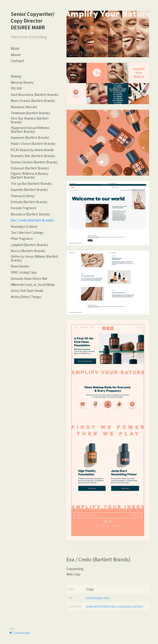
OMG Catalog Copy (24, 272)
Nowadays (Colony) (24, 226)
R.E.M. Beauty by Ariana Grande (32, 150)
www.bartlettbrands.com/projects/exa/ (115, 606)
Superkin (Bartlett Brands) (29, 190)
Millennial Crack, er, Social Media (33, 285)
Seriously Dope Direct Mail (29, 279)
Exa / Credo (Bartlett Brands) (32, 220)
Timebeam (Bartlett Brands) (30, 113)
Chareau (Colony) (23, 196)
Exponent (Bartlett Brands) (30, 138)
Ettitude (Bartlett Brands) (29, 202)
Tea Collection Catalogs (27, 233)
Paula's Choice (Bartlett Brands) (33, 144)
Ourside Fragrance (24, 208)
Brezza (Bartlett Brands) (28, 251)
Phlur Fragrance (22, 239)
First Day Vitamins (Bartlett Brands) (30, 120)
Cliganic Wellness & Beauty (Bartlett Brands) (29, 175)
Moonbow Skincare (24, 107)
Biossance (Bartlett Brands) (30, 214)
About (16, 55)
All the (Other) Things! (26, 297)
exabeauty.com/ (98, 598)
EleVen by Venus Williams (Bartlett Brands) (34, 258)
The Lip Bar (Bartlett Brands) (31, 184)
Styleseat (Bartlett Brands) (30, 168)
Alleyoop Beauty (22, 82)
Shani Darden (20, 266)
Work (15, 48)
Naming (16, 76)
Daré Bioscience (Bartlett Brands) (34, 95)
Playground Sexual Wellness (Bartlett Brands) (30, 130)
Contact (17, 61)
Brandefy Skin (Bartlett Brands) (33, 156)
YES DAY (16, 88)
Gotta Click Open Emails (27, 291)
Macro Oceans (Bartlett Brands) (33, 101)
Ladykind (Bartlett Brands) (29, 245)
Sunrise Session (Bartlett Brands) (34, 162)
